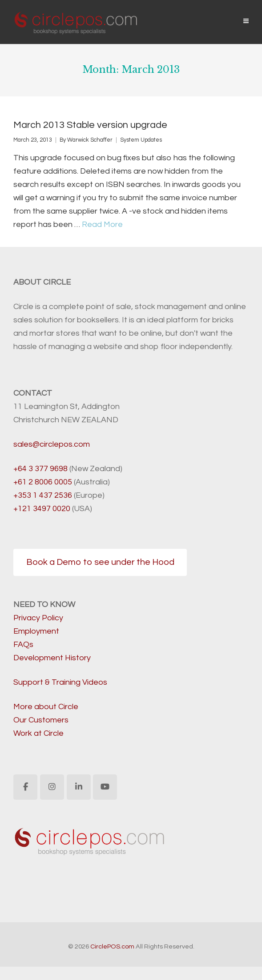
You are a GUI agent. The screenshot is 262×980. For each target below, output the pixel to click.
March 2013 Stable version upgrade (90, 125)
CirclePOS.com (112, 946)
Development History (52, 658)
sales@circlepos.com (52, 444)
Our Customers (41, 720)
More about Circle (46, 707)
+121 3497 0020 (42, 509)
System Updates (141, 140)
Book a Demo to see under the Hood (100, 562)
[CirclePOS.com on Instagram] (52, 787)
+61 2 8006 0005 (43, 482)
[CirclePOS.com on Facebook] (25, 787)
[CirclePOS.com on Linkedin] (79, 787)
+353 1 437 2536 (43, 495)
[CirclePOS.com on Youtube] (105, 787)
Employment (36, 631)
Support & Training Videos (60, 682)
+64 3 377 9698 (40, 469)
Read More (102, 224)
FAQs (23, 645)
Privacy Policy (38, 618)
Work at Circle (38, 733)
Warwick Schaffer (90, 140)
